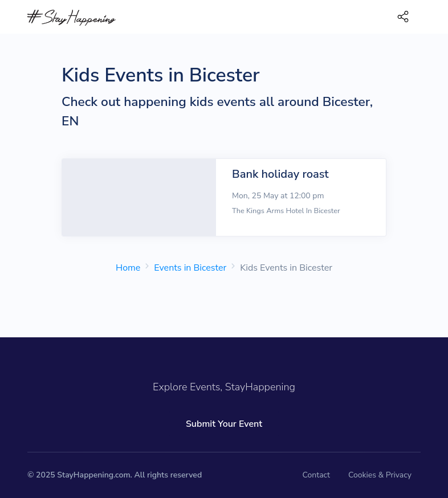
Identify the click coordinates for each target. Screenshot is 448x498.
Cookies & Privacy (380, 475)
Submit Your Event (224, 424)
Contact (316, 475)
